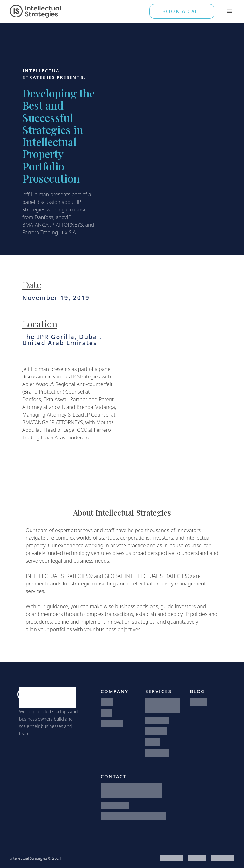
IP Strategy (156, 731)
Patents (153, 742)
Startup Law (157, 720)
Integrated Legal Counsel (162, 706)
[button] (230, 11)
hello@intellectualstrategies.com (133, 816)
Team (106, 713)
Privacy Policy (223, 858)
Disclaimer (197, 858)
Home (107, 702)
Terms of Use (172, 858)
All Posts (198, 702)
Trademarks (157, 753)
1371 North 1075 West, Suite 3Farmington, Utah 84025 (131, 791)
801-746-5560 (115, 805)
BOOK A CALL (182, 11)
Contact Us (112, 723)
